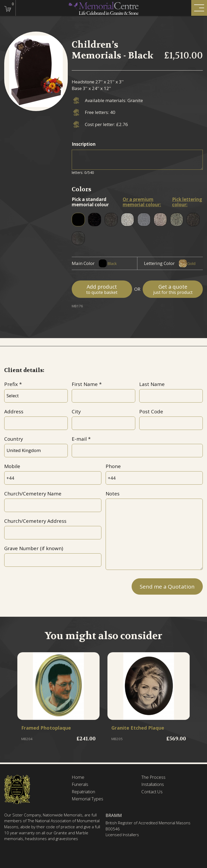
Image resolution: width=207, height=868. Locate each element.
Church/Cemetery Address (35, 521)
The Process (153, 777)
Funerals (80, 784)
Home (78, 777)
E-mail (79, 439)
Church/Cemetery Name (33, 494)
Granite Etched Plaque (139, 728)
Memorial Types (87, 799)
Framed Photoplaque (47, 728)
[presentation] (44, 585)
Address (14, 412)
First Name (85, 384)
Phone (113, 466)
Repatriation (83, 792)
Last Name (152, 384)
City (76, 412)
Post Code (151, 412)
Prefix (11, 384)
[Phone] (154, 478)
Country (14, 439)
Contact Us (152, 792)
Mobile (12, 466)
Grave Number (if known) (34, 548)
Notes (113, 494)
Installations (153, 784)
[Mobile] (53, 478)
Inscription (84, 144)
